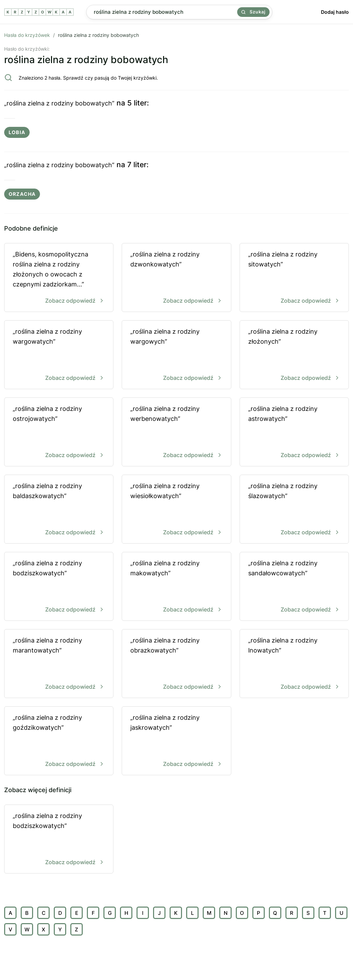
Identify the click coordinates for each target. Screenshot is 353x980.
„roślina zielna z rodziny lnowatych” (294, 664)
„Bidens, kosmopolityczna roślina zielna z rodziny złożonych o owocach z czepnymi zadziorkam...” (59, 278)
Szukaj (253, 12)
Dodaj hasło (335, 12)
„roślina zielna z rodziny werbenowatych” (176, 432)
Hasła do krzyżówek (27, 35)
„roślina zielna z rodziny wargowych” (176, 355)
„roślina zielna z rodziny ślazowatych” (294, 510)
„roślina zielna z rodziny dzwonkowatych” (176, 278)
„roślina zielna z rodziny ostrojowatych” (59, 432)
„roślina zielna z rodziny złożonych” (294, 355)
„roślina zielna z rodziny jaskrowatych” (176, 741)
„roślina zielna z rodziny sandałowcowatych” (294, 587)
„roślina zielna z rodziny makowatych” (176, 587)
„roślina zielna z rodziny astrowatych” (294, 432)
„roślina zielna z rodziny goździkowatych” (59, 741)
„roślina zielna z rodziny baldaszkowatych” (59, 510)
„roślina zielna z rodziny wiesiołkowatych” (176, 510)
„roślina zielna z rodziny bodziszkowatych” (59, 587)
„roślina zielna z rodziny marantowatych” (59, 664)
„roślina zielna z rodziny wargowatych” (59, 355)
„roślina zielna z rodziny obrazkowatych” (176, 664)
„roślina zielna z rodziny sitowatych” (294, 278)
